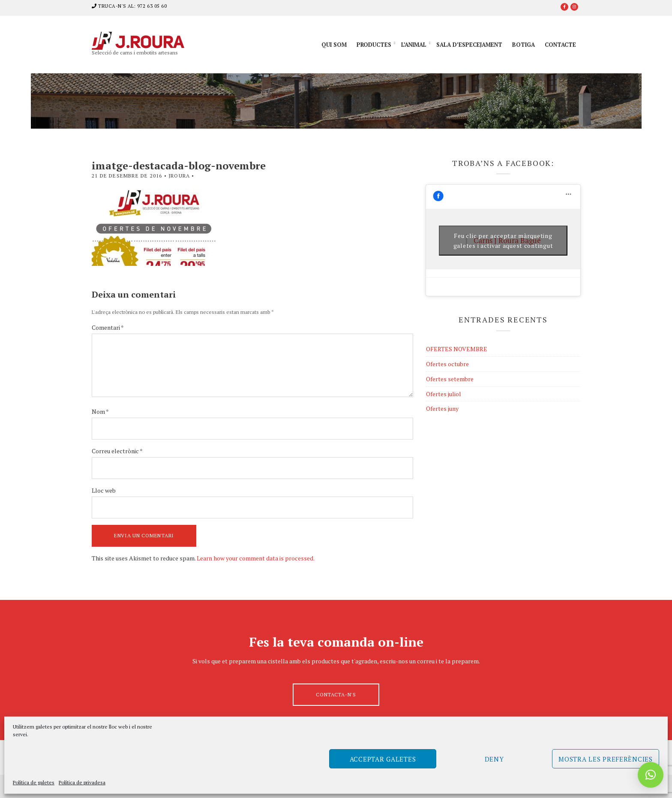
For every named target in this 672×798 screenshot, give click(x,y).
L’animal (414, 45)
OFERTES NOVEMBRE (457, 349)
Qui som (334, 45)
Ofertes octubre (447, 364)
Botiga (523, 45)
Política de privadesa (82, 782)
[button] (651, 775)
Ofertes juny (442, 408)
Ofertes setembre (450, 379)
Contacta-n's (336, 694)
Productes (374, 45)
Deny (494, 759)
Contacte (560, 45)
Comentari (108, 327)
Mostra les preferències (606, 759)
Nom (100, 411)
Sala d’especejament (469, 45)
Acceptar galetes (383, 759)
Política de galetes (34, 782)
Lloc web (104, 490)
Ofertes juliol (444, 394)
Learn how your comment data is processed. (256, 558)
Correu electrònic (117, 451)
